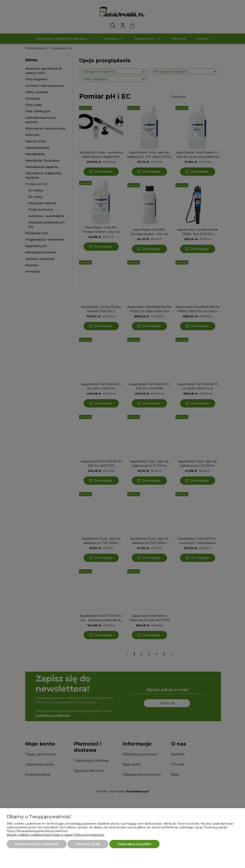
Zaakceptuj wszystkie (134, 844)
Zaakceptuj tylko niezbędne (37, 844)
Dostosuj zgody (88, 844)
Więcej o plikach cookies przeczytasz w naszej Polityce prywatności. (56, 835)
